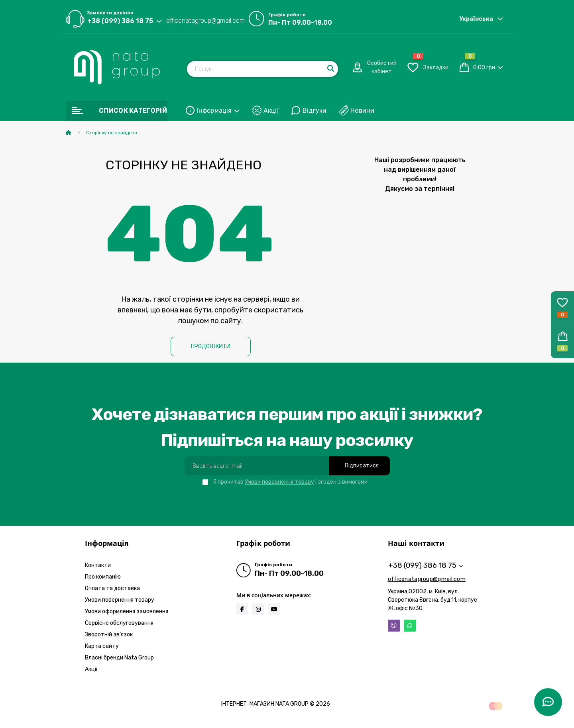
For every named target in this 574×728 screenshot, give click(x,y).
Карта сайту (102, 646)
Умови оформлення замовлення (127, 611)
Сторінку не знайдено (112, 133)
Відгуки (315, 111)
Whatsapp (410, 626)
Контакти (98, 565)
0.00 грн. (485, 68)
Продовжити (211, 346)
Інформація (218, 111)
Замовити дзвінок (110, 13)
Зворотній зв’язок (109, 635)
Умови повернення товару (279, 482)
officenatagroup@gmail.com (205, 21)
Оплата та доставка (112, 588)
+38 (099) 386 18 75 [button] (426, 565)
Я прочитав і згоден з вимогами (290, 482)
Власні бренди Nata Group (119, 658)
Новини (362, 111)
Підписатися (362, 466)
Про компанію (103, 577)
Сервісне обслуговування (119, 623)
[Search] (331, 69)
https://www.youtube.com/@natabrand (274, 609)
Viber (394, 626)
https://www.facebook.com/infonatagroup (242, 609)
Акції (271, 111)
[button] (562, 342)
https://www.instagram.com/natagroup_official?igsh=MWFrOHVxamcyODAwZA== (258, 609)
